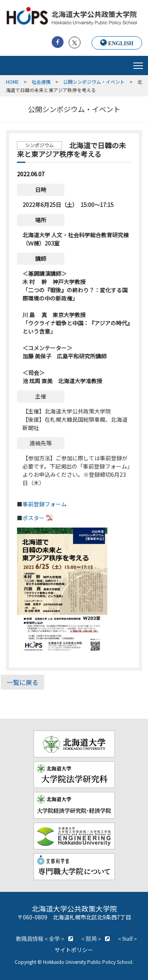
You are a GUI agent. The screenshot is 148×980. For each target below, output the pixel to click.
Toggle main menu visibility (139, 64)
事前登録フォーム (45, 504)
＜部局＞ (91, 939)
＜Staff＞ (128, 939)
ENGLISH (121, 43)
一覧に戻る (22, 682)
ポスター (34, 518)
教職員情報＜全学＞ (41, 939)
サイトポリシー (74, 950)
